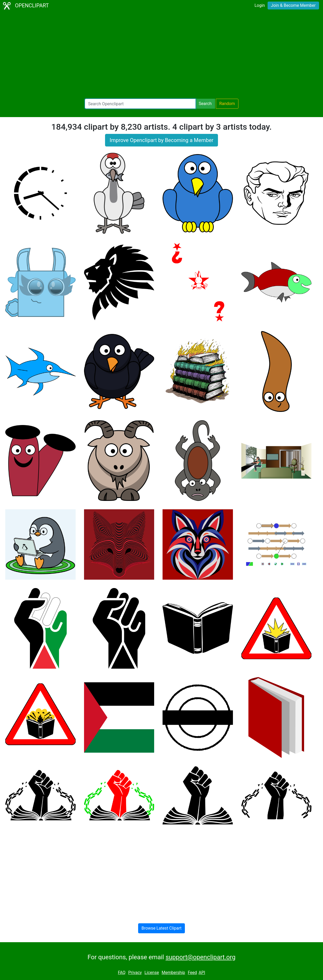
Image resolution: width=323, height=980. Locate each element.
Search (205, 104)
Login (260, 5)
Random (227, 104)
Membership (173, 973)
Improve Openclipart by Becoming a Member (161, 140)
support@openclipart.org (200, 957)
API (202, 973)
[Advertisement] (161, 55)
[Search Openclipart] (140, 104)
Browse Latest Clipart (162, 928)
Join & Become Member (293, 5)
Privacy (135, 973)
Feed (192, 973)
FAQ (122, 973)
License (152, 973)
